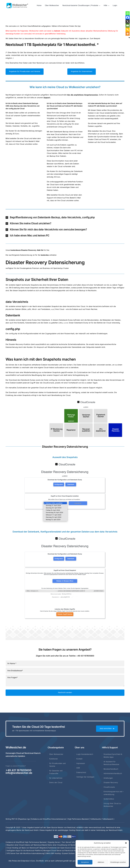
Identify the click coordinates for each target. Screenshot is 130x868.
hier (79, 26)
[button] (126, 843)
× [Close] (123, 16)
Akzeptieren (85, 862)
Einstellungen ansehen (118, 862)
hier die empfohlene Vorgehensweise (83, 95)
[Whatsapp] (128, 13)
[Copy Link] (128, 30)
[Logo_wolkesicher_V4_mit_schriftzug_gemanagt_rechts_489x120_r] (17, 4)
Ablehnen (101, 862)
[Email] (128, 26)
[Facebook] (128, 17)
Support (47, 98)
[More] (128, 34)
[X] (128, 21)
